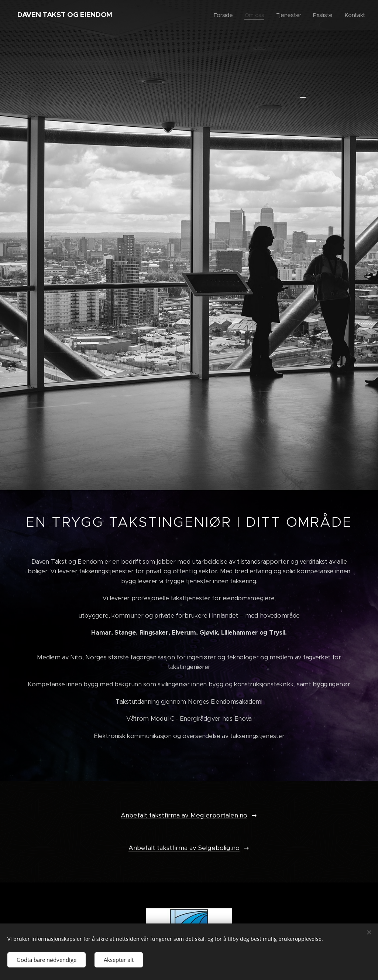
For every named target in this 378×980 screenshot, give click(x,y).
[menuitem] (221, 15)
